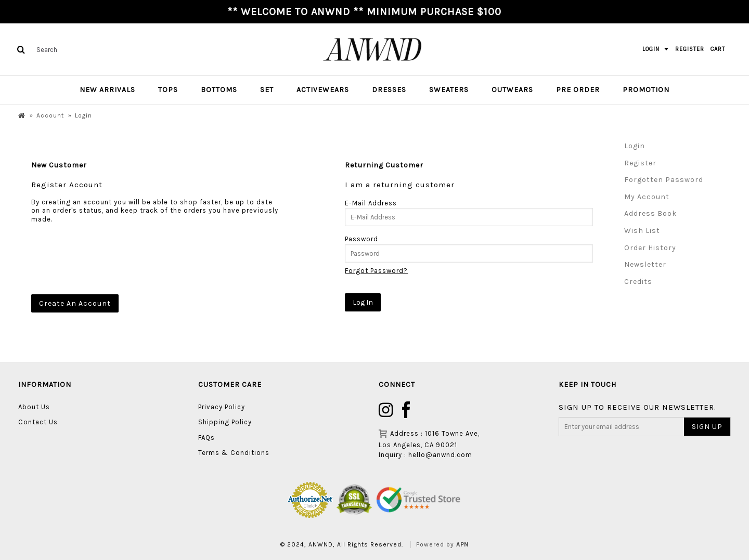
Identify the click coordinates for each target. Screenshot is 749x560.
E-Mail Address (371, 203)
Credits (638, 282)
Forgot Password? (376, 271)
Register (640, 163)
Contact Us (38, 422)
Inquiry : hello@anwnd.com (425, 455)
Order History (650, 248)
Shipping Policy (225, 422)
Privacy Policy (222, 407)
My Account (647, 197)
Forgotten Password (664, 180)
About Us (34, 407)
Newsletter (645, 264)
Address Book (650, 213)
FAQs (206, 438)
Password (361, 239)
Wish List (642, 231)
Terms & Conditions (234, 453)
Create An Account (75, 303)
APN (462, 544)
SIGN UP (707, 427)
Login (635, 146)
